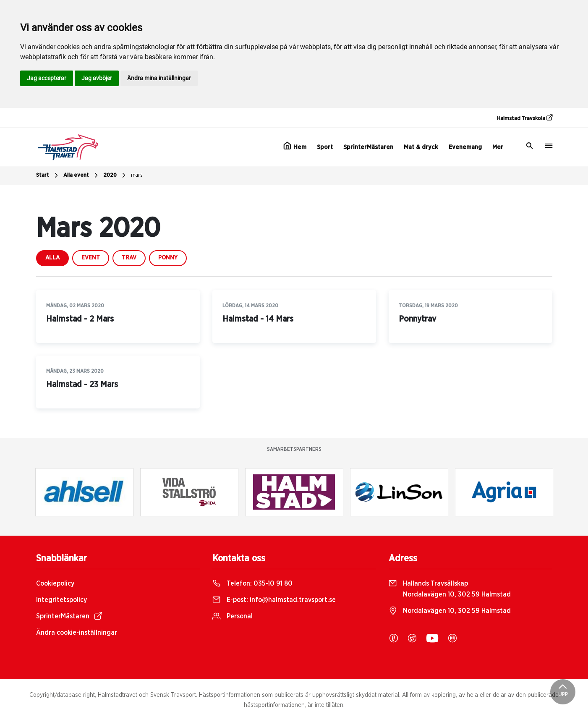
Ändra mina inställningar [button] (159, 78)
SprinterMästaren (368, 147)
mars (137, 175)
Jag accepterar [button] (47, 78)
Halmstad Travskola (525, 118)
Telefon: (252, 584)
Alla (52, 258)
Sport (325, 147)
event (91, 258)
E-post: (274, 600)
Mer (498, 147)
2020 (115, 175)
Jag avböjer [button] (97, 78)
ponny (168, 258)
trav (129, 258)
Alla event (82, 175)
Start (48, 175)
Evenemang (465, 147)
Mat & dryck (421, 147)
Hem (295, 146)
